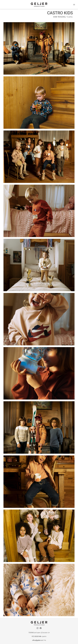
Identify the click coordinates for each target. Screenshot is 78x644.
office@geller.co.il (38, 640)
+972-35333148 (37, 636)
